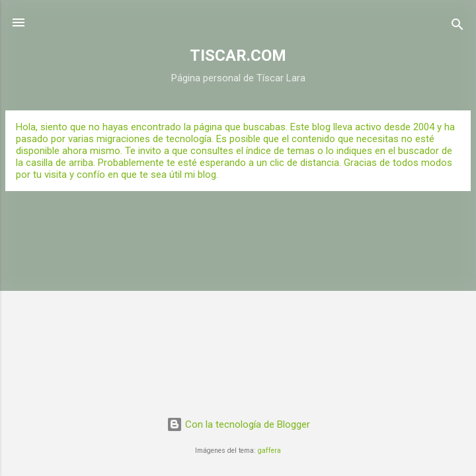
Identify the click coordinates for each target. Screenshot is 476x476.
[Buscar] (457, 27)
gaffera (269, 451)
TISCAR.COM (238, 56)
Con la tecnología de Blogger (238, 424)
